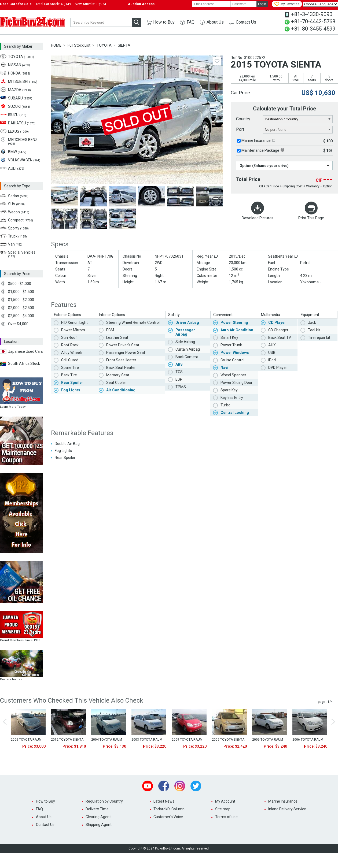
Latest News (164, 801)
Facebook (164, 786)
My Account (225, 801)
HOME (56, 45)
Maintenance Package (260, 150)
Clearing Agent (98, 817)
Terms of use (226, 817)
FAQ (191, 22)
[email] (211, 4)
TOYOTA (104, 45)
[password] (244, 4)
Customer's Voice (168, 817)
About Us (215, 22)
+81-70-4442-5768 (313, 21)
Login (262, 4)
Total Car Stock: (53, 4)
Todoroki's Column (169, 809)
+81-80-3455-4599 (313, 29)
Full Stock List (79, 45)
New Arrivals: (90, 4)
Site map (223, 809)
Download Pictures (258, 218)
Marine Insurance (256, 140)
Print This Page (311, 218)
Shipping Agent (99, 825)
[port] (298, 130)
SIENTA (124, 45)
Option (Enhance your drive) (264, 166)
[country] (298, 119)
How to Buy (164, 22)
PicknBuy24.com (32, 22)
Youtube (148, 786)
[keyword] (101, 22)
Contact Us (246, 22)
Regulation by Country (104, 801)
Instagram (180, 786)
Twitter (196, 786)
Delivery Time (97, 809)
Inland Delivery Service (287, 809)
